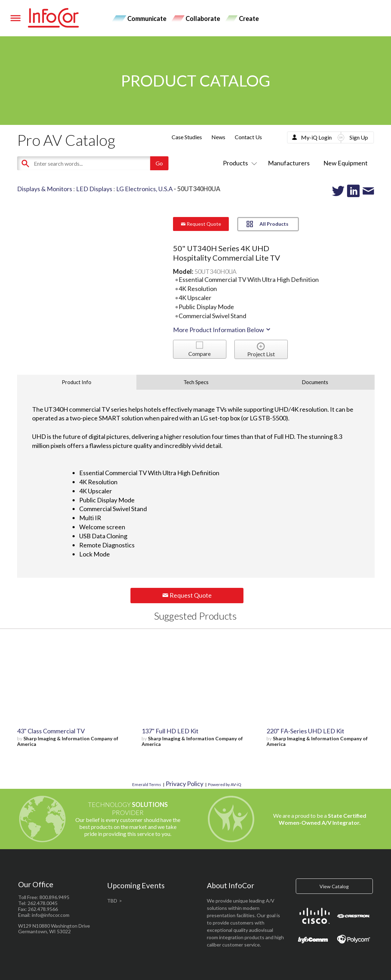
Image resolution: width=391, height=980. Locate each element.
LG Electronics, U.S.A (144, 189)
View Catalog (334, 886)
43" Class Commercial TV (51, 731)
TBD (112, 901)
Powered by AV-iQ (225, 784)
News (218, 137)
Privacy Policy (185, 784)
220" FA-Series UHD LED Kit (305, 731)
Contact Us (248, 137)
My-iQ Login (316, 137)
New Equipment (345, 163)
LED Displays (94, 189)
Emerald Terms (147, 784)
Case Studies (187, 137)
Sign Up (359, 137)
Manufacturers (289, 163)
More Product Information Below (222, 330)
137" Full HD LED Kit (170, 731)
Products (239, 163)
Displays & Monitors (45, 189)
